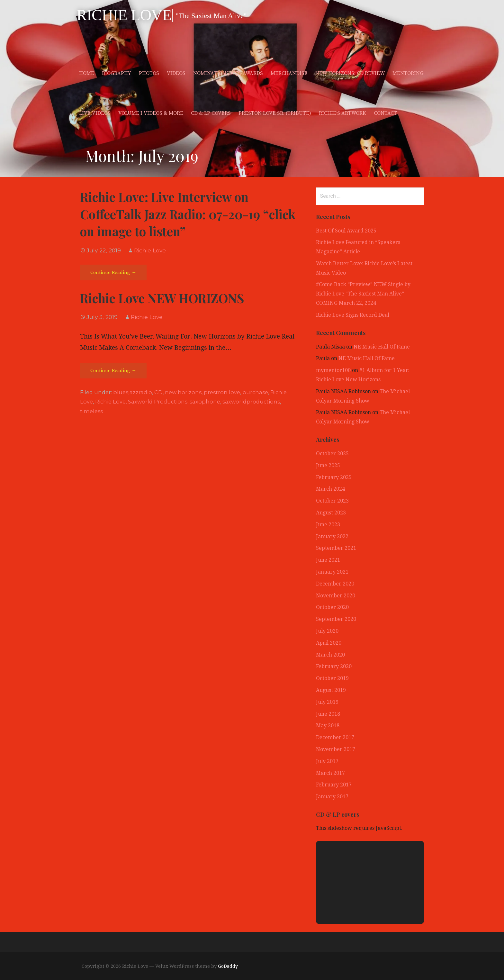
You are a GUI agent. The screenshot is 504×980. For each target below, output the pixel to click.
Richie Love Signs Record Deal (353, 315)
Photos (149, 73)
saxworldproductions (251, 402)
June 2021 (328, 560)
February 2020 (334, 666)
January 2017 (332, 797)
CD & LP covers (211, 113)
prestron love (222, 392)
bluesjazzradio (133, 392)
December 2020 (335, 584)
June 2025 (328, 465)
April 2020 (329, 643)
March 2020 (330, 655)
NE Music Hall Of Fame (382, 347)
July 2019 (327, 702)
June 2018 (328, 714)
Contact (385, 113)
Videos (176, 73)
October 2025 (332, 454)
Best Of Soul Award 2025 (346, 231)
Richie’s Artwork (342, 113)
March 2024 (330, 489)
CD (158, 392)
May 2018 (328, 726)
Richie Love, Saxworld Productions (141, 402)
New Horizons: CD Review (350, 73)
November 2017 (336, 749)
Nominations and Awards (228, 73)
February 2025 (334, 477)
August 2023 (331, 513)
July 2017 (327, 761)
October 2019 (332, 678)
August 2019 (331, 690)
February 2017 (334, 785)
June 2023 (328, 525)
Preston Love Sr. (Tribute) (275, 113)
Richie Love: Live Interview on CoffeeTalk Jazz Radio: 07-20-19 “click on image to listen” (188, 214)
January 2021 (332, 572)
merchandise (289, 73)
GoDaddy (228, 966)
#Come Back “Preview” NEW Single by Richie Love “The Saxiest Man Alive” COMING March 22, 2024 (363, 294)
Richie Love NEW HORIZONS (162, 298)
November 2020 (336, 596)
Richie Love (124, 15)
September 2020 (336, 619)
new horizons (183, 392)
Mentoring (408, 73)
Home (87, 73)
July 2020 (327, 631)
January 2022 (332, 536)
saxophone (205, 402)
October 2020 (332, 607)
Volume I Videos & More (151, 113)
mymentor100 (333, 370)
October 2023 (332, 501)
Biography (117, 73)
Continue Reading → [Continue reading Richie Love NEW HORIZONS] (113, 371)
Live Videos (95, 113)
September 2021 (336, 548)
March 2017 (330, 773)
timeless (91, 411)
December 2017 (335, 737)
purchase (255, 392)
